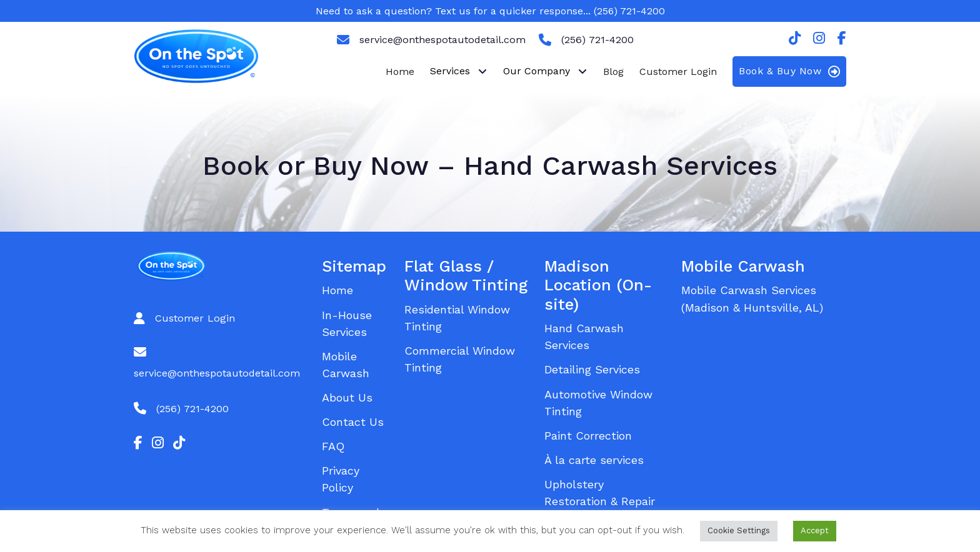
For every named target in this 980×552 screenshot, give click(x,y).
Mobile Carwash (346, 365)
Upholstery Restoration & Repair (600, 493)
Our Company (537, 71)
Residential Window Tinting (457, 318)
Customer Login (678, 71)
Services (450, 71)
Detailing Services (592, 369)
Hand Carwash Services (584, 337)
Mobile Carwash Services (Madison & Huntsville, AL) (752, 298)
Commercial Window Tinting (460, 359)
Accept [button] (815, 530)
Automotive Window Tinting (598, 403)
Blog (613, 71)
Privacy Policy (341, 479)
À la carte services (594, 460)
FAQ (333, 446)
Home (400, 71)
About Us (347, 397)
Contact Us (353, 422)
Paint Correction (588, 436)
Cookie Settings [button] (739, 530)
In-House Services (347, 323)
